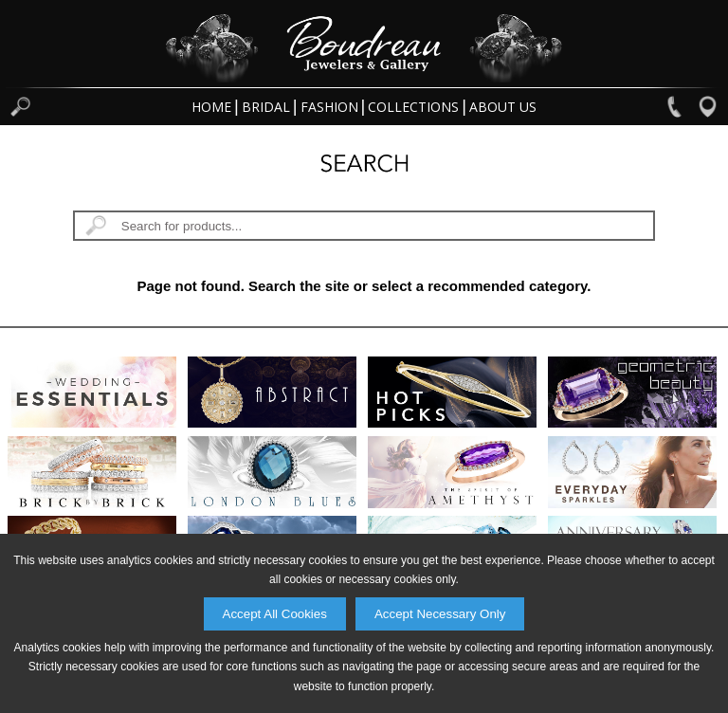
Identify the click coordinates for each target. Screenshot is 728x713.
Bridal (266, 107)
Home (211, 107)
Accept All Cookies (275, 614)
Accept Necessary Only (440, 614)
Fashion (329, 107)
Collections (413, 107)
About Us (503, 107)
